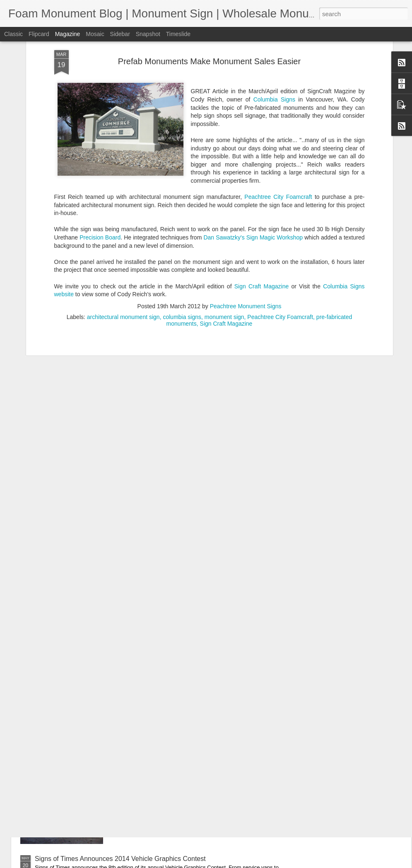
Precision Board (100, 126)
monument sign (224, 206)
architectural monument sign (123, 206)
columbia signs (182, 206)
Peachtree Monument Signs (246, 195)
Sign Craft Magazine (261, 175)
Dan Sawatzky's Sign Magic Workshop (253, 126)
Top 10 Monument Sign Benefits (175, 671)
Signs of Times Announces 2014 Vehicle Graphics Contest (120, 859)
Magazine (68, 34)
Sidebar (120, 34)
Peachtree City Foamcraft (278, 85)
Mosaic (95, 34)
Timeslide (178, 34)
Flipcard (39, 34)
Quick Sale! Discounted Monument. (180, 765)
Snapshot (148, 34)
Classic (13, 34)
